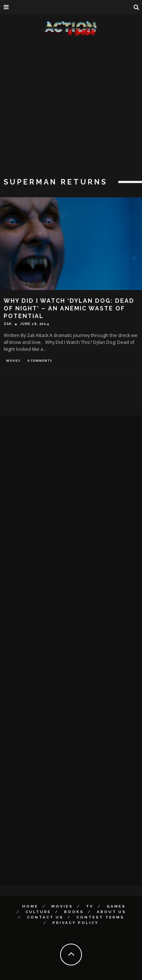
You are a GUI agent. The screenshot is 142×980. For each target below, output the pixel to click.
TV (90, 906)
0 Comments (40, 360)
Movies (13, 360)
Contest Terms (100, 917)
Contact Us (45, 917)
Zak (8, 324)
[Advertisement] (68, 108)
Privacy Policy (76, 923)
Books (74, 912)
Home (30, 906)
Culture (38, 912)
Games (116, 906)
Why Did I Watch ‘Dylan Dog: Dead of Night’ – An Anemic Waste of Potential (69, 308)
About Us (111, 912)
